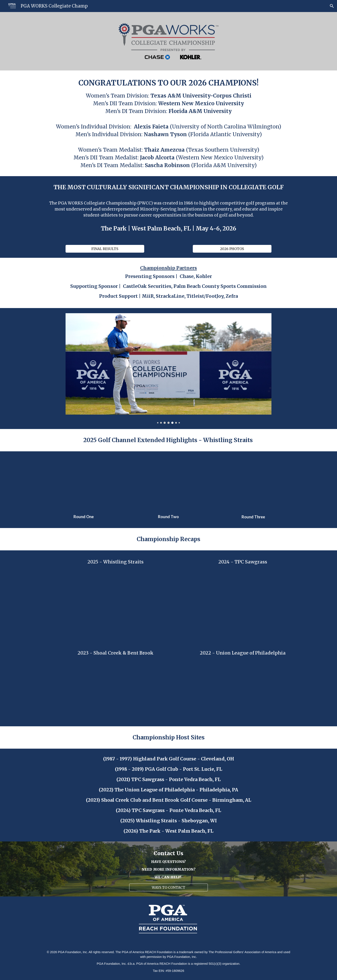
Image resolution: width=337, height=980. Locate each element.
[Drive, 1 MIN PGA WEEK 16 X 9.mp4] (243, 690)
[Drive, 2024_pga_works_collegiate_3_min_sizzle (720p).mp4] (243, 600)
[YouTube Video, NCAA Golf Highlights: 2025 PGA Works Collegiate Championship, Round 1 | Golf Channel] (84, 484)
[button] (332, 6)
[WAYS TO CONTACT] (168, 887)
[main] (168, 123)
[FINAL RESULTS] (105, 249)
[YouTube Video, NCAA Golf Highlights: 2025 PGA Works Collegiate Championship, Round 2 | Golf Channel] (168, 484)
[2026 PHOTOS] (232, 249)
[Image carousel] (168, 369)
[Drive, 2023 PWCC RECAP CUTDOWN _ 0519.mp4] (115, 690)
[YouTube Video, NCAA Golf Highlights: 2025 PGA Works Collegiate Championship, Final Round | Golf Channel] (253, 484)
